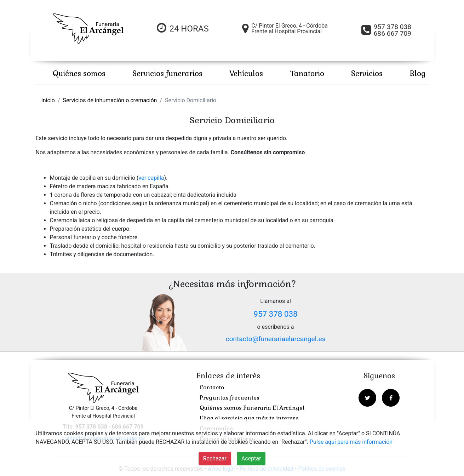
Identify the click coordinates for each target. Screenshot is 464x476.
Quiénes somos (79, 73)
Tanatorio (307, 73)
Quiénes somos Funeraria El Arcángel (252, 408)
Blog (417, 73)
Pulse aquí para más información (351, 442)
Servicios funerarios (167, 73)
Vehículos (246, 73)
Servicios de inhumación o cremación (110, 100)
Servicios (367, 73)
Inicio (48, 100)
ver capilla (151, 178)
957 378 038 (275, 314)
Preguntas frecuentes (230, 398)
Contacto (212, 387)
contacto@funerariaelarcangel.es (275, 339)
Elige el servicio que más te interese (249, 418)
